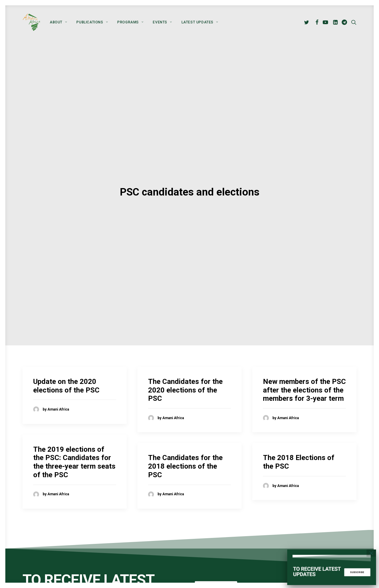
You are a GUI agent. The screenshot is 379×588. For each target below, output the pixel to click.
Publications (92, 22)
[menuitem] (58, 22)
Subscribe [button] (216, 541)
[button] (307, 22)
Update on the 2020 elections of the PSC (66, 339)
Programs (130, 22)
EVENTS (162, 22)
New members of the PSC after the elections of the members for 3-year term (304, 344)
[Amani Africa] (31, 22)
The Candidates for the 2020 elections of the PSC (185, 344)
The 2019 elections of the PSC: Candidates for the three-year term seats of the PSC (74, 416)
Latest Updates (200, 22)
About (58, 22)
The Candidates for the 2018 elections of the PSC (185, 420)
